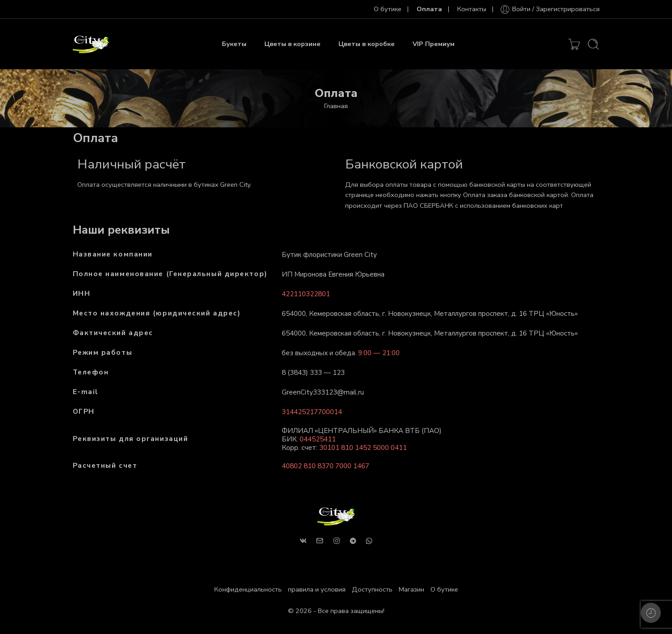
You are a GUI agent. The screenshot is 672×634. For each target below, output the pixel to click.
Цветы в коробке (367, 44)
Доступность (372, 589)
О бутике (388, 9)
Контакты (472, 9)
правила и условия (317, 589)
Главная (336, 106)
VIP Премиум (434, 44)
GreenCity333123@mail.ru (323, 392)
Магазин (411, 589)
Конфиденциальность (248, 589)
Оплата (429, 9)
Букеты (234, 44)
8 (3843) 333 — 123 (313, 372)
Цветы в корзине (292, 44)
